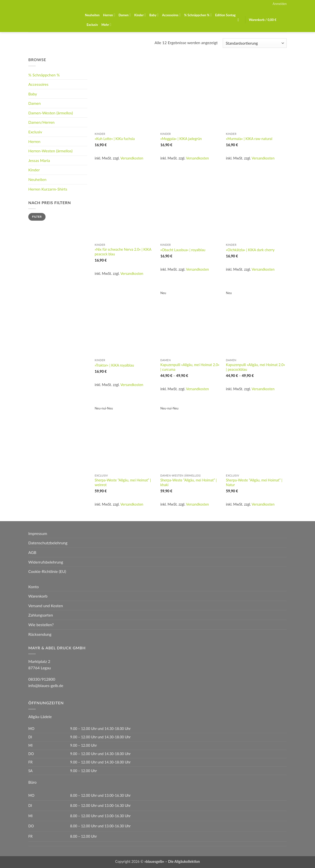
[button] (280, 4)
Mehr (106, 25)
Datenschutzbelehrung (48, 543)
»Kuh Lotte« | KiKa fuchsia (115, 139)
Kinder (140, 15)
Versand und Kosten (46, 606)
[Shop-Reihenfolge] (255, 43)
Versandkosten (132, 158)
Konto (34, 587)
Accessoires (171, 15)
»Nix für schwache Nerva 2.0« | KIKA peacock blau (123, 252)
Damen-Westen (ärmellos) (51, 113)
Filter (37, 217)
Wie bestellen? (41, 625)
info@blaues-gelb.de (46, 685)
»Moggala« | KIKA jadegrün (181, 139)
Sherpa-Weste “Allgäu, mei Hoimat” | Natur (254, 482)
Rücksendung (40, 634)
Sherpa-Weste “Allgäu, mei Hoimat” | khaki (188, 482)
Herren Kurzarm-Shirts (48, 189)
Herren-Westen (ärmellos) (50, 151)
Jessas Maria (39, 160)
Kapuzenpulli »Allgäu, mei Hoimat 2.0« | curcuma (190, 367)
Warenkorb (38, 596)
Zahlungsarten (41, 615)
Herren (109, 15)
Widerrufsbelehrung (46, 562)
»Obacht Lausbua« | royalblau (183, 250)
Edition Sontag (225, 15)
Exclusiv (92, 25)
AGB (32, 552)
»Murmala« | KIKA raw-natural (249, 139)
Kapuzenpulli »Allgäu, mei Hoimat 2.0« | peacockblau (255, 367)
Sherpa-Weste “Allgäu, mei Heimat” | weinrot (123, 482)
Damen (125, 15)
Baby (154, 15)
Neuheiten (92, 15)
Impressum (38, 533)
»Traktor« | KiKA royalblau (114, 365)
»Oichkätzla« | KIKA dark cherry (250, 250)
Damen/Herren (41, 122)
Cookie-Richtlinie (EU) (47, 571)
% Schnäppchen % (198, 15)
